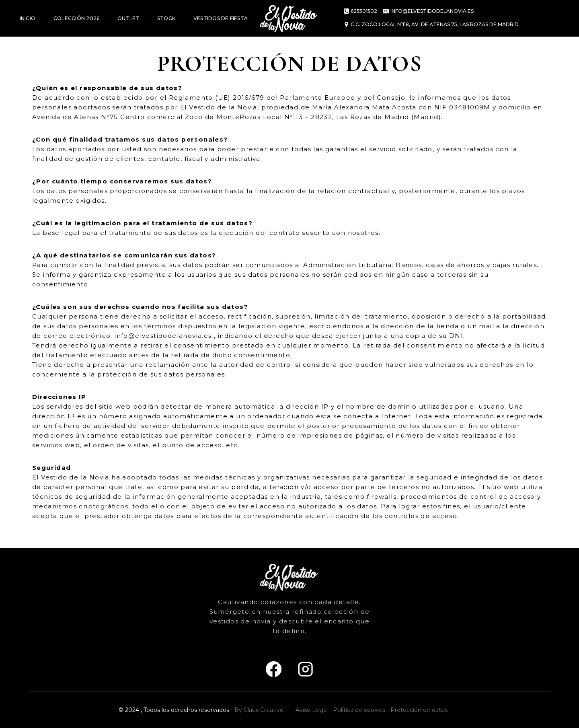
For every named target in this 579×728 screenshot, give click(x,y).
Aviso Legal (312, 710)
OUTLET (128, 18)
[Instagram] (305, 669)
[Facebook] (274, 669)
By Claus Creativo (259, 710)
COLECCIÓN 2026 (76, 18)
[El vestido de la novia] (289, 18)
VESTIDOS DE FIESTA (221, 18)
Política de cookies (359, 710)
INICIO (28, 18)
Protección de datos (419, 710)
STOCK (166, 18)
